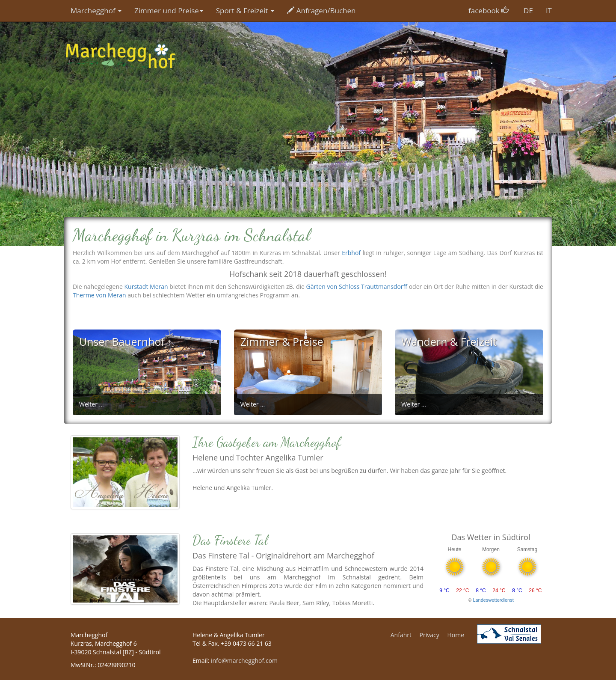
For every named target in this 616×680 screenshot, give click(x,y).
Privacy (429, 635)
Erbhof (351, 253)
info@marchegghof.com (244, 661)
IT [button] (549, 10)
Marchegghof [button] (96, 10)
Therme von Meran (99, 295)
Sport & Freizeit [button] (245, 10)
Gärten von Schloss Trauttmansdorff (357, 287)
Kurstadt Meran (146, 287)
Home (456, 635)
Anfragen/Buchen (321, 10)
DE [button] (528, 10)
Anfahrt (401, 635)
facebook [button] (489, 10)
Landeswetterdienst (493, 600)
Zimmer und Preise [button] (169, 10)
